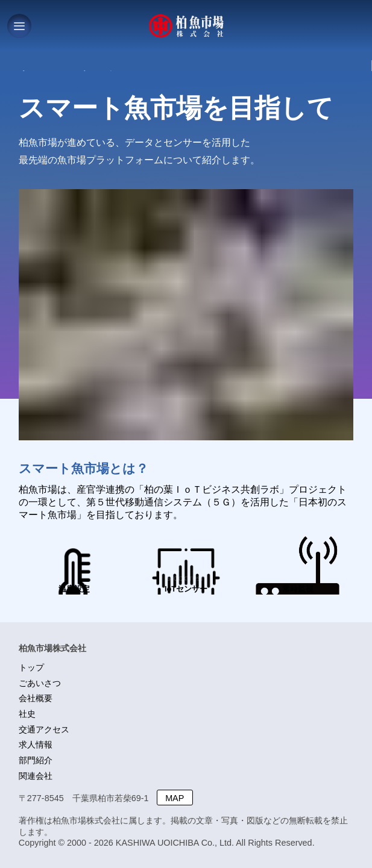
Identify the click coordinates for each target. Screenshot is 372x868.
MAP (175, 798)
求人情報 (36, 745)
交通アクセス (44, 729)
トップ (31, 667)
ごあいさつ (40, 683)
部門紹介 (36, 760)
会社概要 (36, 698)
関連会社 (36, 776)
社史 (27, 714)
